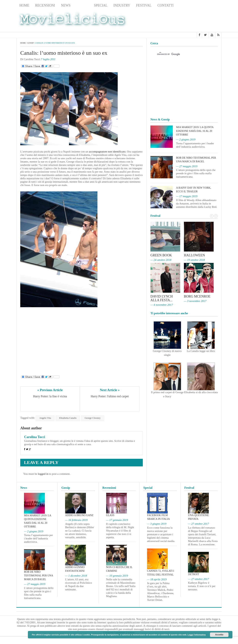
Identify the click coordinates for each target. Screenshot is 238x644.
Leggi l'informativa (197, 635)
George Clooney (93, 418)
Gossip (82, 5)
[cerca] (181, 54)
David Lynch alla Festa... (162, 298)
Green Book (161, 255)
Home (24, 5)
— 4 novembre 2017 (162, 305)
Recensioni (45, 5)
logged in (43, 474)
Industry (122, 5)
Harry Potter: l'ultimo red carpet (110, 396)
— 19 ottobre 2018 (194, 260)
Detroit (194, 574)
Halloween (194, 255)
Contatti (166, 5)
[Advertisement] (192, 21)
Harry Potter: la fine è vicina (50, 396)
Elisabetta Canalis (68, 418)
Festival (144, 5)
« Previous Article (50, 390)
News (66, 5)
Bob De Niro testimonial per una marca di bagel (38, 576)
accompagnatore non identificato (107, 152)
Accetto (219, 635)
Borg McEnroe (197, 296)
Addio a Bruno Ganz (79, 515)
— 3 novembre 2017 (195, 301)
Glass (110, 515)
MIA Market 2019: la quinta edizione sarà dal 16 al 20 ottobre (195, 131)
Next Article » (110, 390)
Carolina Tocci (35, 437)
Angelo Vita (45, 418)
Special (101, 5)
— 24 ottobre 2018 (161, 260)
